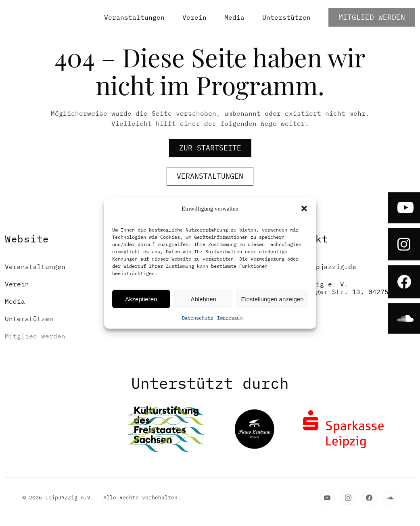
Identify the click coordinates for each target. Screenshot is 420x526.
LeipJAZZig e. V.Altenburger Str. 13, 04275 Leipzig (336, 292)
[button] (304, 209)
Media (234, 17)
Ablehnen (203, 299)
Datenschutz (197, 318)
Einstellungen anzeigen (272, 299)
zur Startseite (210, 148)
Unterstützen (286, 17)
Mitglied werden (372, 17)
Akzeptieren (141, 299)
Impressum (230, 318)
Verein (194, 17)
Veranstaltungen (134, 17)
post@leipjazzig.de (320, 267)
